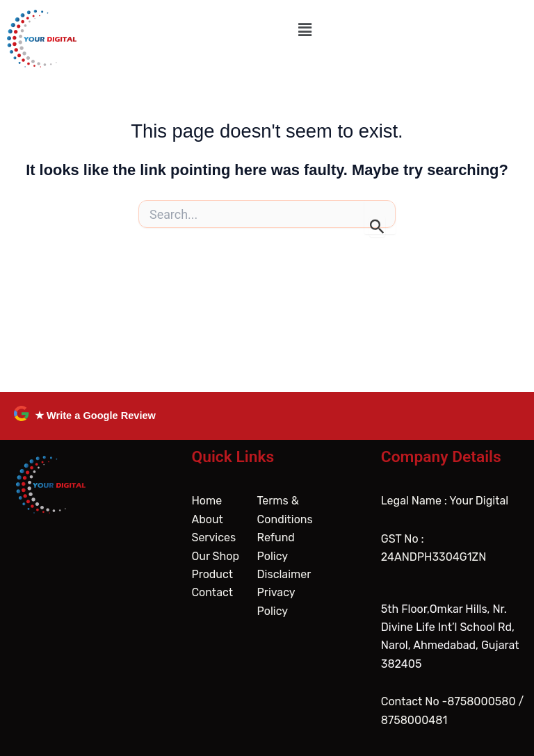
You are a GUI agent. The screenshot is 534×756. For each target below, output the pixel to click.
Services (213, 537)
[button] (305, 30)
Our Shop (215, 556)
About (207, 519)
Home (207, 501)
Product (212, 574)
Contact (212, 592)
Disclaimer (284, 574)
